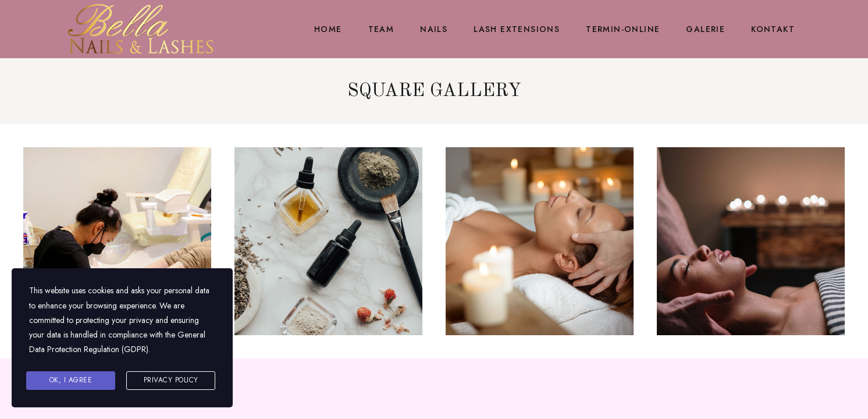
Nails (434, 29)
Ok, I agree (71, 380)
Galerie (705, 29)
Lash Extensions (517, 29)
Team (381, 29)
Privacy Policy (171, 380)
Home (328, 29)
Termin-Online (623, 29)
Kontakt (773, 29)
